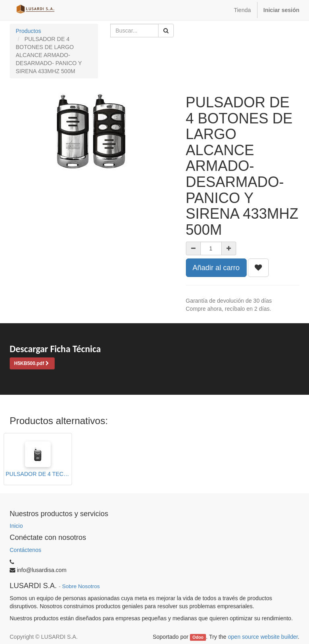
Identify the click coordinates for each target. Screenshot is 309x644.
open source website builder (263, 637)
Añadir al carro (216, 268)
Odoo (198, 637)
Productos (28, 31)
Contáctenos (26, 550)
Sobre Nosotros (81, 586)
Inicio (16, 526)
